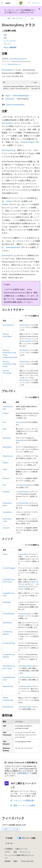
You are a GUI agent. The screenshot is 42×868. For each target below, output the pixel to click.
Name (5, 429)
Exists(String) (7, 623)
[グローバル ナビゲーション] (2, 3)
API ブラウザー (18, 18)
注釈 (5, 38)
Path (4, 485)
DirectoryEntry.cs (14, 64)
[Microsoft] (21, 3)
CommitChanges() (28, 142)
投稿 (15, 852)
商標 (15, 861)
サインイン (36, 3)
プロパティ (8, 44)
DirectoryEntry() (8, 325)
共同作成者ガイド (24, 773)
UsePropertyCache (13, 247)
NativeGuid (7, 438)
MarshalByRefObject (21, 95)
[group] (21, 88)
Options (6, 463)
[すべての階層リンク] (4, 18)
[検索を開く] (29, 3)
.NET (9, 18)
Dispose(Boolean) (9, 614)
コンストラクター (10, 41)
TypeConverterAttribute (15, 105)
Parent (5, 469)
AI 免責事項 (9, 849)
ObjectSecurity (8, 456)
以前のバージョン (22, 849)
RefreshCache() (8, 686)
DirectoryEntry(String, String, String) (10, 364)
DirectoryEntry (7, 70)
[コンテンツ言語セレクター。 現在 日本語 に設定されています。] (9, 838)
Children (9, 201)
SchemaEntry (7, 512)
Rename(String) (8, 707)
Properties (6, 492)
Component (10, 99)
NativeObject (7, 447)
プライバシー (24, 852)
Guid (4, 422)
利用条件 (8, 861)
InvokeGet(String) (9, 643)
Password (6, 478)
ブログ (7, 852)
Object (8, 95)
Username (6, 528)
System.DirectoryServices (18, 59)
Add (23, 204)
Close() (5, 554)
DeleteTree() (7, 602)
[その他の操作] (38, 18)
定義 (5, 35)
